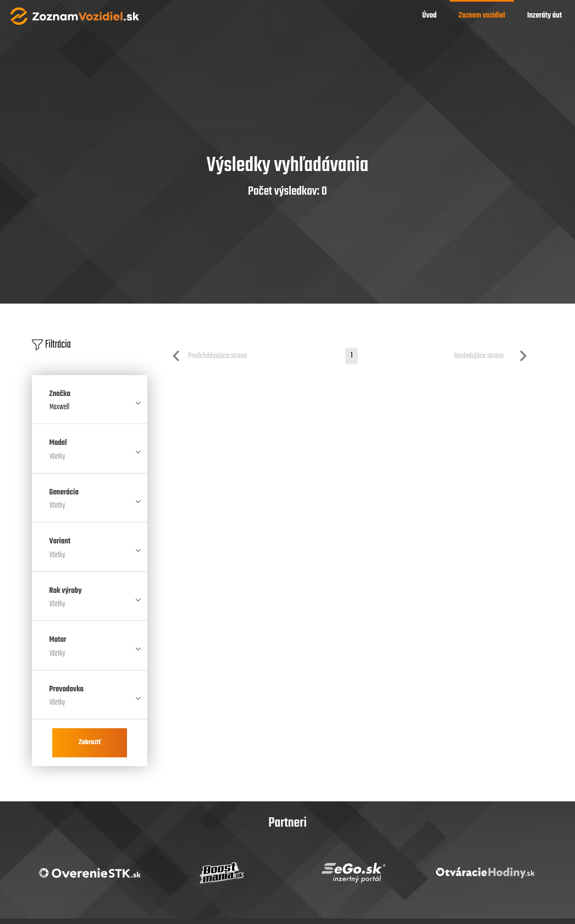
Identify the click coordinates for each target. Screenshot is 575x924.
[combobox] (90, 412)
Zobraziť (90, 743)
